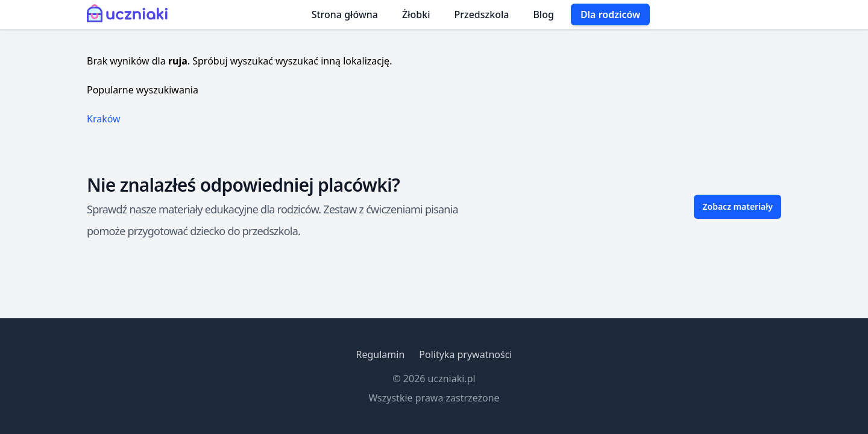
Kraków (104, 119)
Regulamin (380, 354)
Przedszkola (482, 14)
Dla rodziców (610, 14)
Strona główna (345, 14)
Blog (543, 14)
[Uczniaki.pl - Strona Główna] (130, 14)
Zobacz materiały (737, 206)
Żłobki (416, 14)
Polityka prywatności (465, 354)
